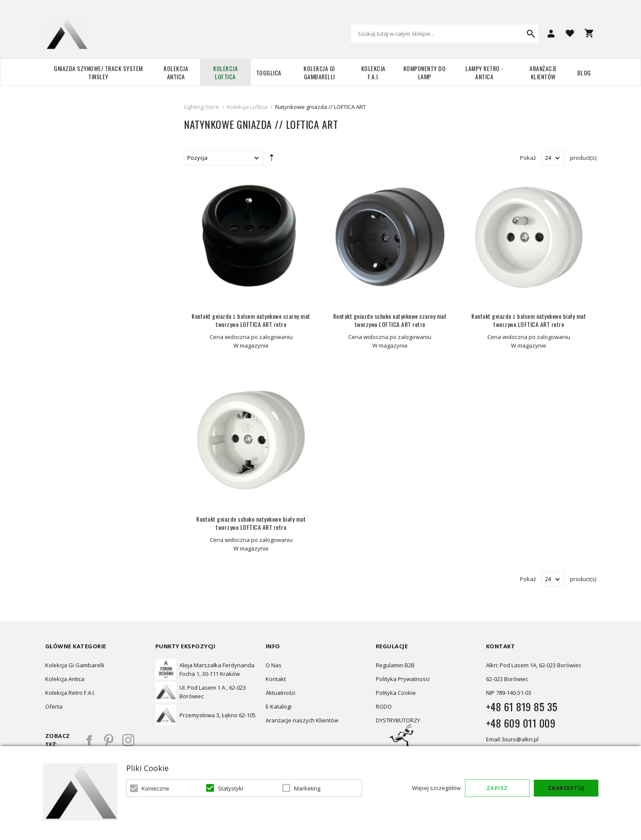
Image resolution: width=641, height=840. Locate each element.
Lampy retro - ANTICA (485, 72)
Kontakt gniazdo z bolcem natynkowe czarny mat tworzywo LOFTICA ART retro (251, 320)
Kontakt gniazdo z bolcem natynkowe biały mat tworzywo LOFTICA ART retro (529, 320)
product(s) (583, 158)
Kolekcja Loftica (225, 72)
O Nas (274, 665)
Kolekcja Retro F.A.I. (70, 693)
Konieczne (155, 788)
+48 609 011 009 (521, 723)
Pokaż (528, 158)
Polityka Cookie (396, 693)
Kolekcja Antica (176, 72)
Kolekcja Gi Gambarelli (319, 72)
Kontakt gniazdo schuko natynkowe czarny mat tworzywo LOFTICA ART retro (390, 320)
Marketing (307, 788)
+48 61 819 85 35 (522, 706)
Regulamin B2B (395, 665)
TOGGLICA (269, 73)
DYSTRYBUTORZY (398, 720)
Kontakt (276, 679)
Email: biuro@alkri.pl (512, 739)
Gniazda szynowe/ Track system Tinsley (98, 72)
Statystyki (231, 788)
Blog (584, 73)
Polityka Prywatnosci (403, 679)
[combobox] (444, 34)
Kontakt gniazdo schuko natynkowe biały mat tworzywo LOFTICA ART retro (251, 523)
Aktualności (280, 693)
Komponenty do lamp (425, 72)
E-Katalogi (279, 706)
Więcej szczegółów (436, 788)
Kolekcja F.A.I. (373, 72)
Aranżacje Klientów (543, 72)
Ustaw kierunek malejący (272, 159)
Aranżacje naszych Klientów (302, 720)
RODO (384, 706)
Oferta (54, 706)
